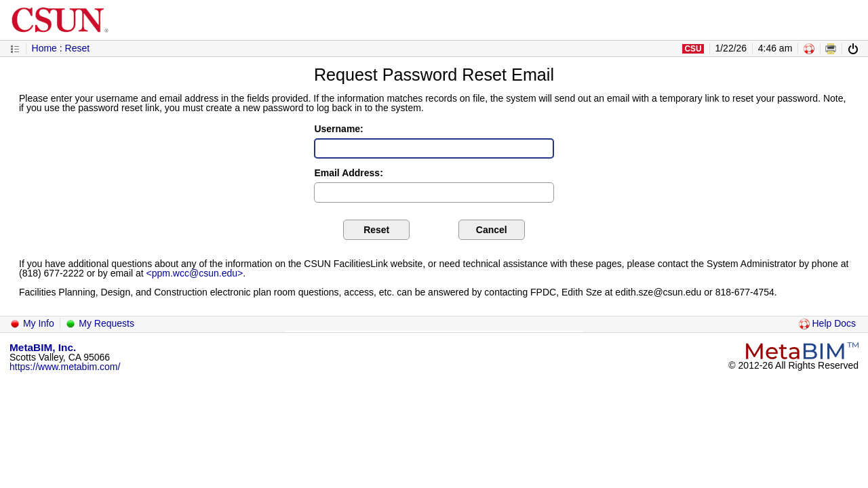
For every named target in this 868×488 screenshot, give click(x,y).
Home (44, 48)
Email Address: (348, 173)
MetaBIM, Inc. (43, 347)
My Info (32, 323)
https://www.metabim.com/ (65, 367)
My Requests (100, 323)
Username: (338, 129)
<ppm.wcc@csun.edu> (195, 273)
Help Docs (827, 323)
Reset (78, 48)
